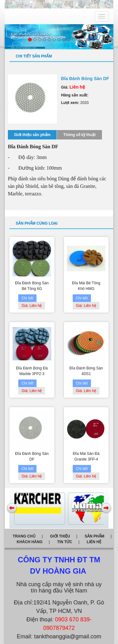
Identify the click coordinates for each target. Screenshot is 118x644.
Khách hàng (30, 542)
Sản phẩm (95, 536)
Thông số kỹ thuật (79, 135)
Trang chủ (24, 536)
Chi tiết (27, 298)
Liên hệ (94, 542)
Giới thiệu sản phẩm (32, 135)
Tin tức (65, 542)
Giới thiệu (60, 536)
